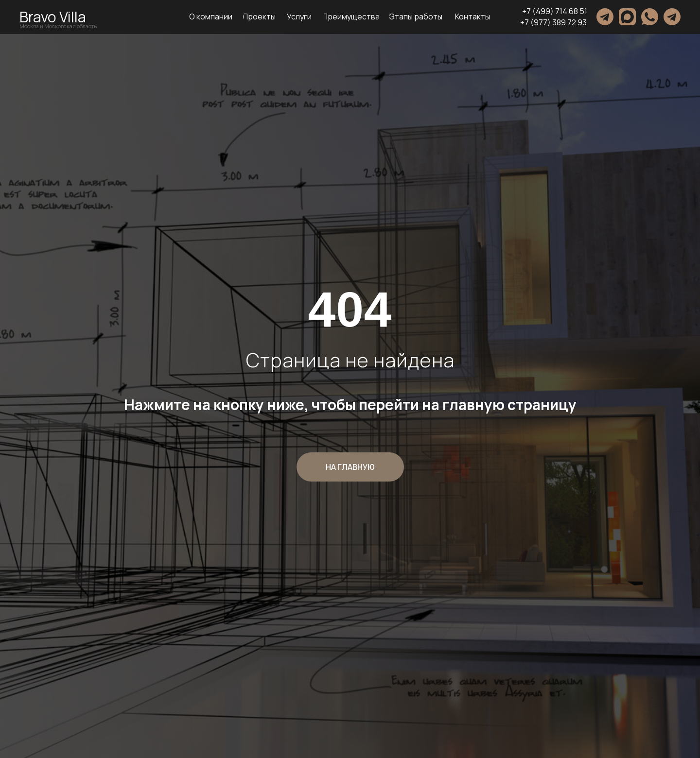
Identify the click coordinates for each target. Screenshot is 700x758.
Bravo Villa (53, 17)
